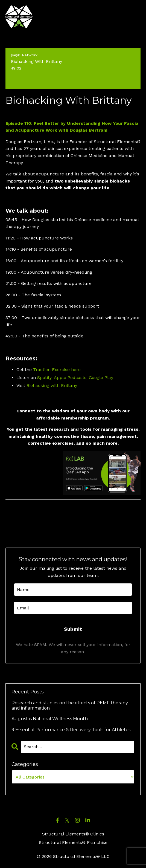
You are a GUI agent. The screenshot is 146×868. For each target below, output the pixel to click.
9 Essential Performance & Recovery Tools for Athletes (71, 730)
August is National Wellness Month (50, 719)
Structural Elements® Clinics (73, 834)
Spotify (44, 377)
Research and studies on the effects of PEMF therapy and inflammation (70, 705)
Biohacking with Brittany (52, 385)
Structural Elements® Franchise (73, 842)
